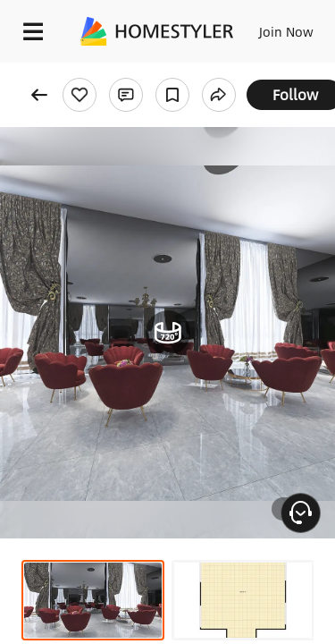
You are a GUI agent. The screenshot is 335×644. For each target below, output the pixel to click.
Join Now (286, 31)
